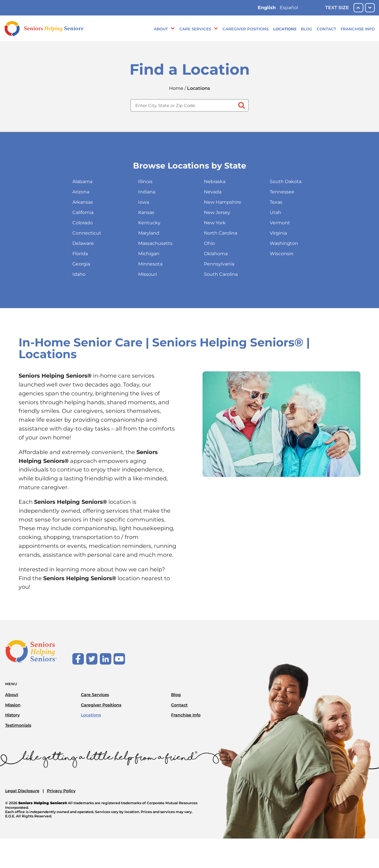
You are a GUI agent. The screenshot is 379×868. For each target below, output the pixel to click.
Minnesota (150, 264)
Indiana (147, 192)
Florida (80, 254)
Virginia (278, 233)
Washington (284, 243)
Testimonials (18, 725)
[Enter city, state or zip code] (189, 105)
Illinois (145, 182)
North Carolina (221, 233)
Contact (326, 29)
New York (215, 223)
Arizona (81, 192)
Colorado (83, 223)
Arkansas (83, 202)
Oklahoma (216, 254)
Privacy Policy (61, 791)
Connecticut (87, 233)
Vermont (280, 223)
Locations (285, 29)
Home (176, 88)
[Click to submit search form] (241, 105)
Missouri (148, 274)
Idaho (79, 274)
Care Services (195, 29)
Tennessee (282, 192)
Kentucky (149, 223)
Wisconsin (282, 254)
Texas (276, 202)
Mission (13, 705)
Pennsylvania (219, 264)
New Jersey (217, 212)
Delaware (83, 243)
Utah (275, 212)
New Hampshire (223, 202)
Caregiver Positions (246, 29)
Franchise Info (358, 29)
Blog (306, 29)
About (161, 29)
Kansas (146, 212)
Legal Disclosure (22, 791)
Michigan (149, 254)
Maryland (149, 233)
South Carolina (221, 274)
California (83, 212)
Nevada (213, 192)
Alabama (82, 182)
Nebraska (215, 182)
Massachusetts (155, 243)
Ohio (209, 243)
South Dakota (286, 182)
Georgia (81, 264)
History (12, 715)
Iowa (144, 202)
